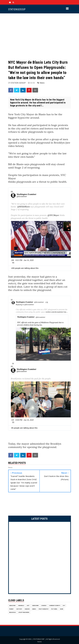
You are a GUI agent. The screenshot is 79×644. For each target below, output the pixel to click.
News (42, 83)
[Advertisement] (40, 37)
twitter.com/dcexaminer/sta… (57, 312)
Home (40, 642)
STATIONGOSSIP (17, 9)
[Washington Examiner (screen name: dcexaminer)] (13, 195)
